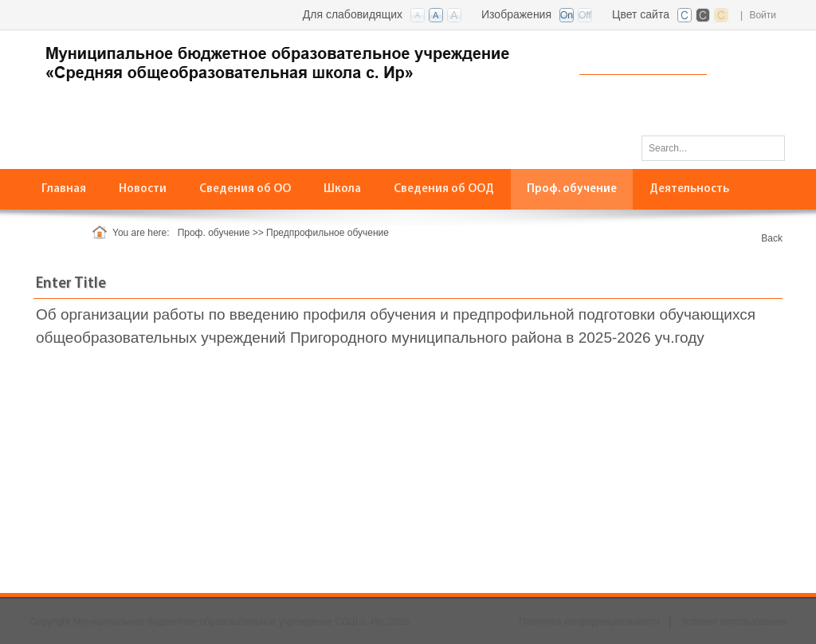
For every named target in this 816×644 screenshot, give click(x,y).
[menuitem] (245, 189)
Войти (763, 15)
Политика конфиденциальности (589, 622)
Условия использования (734, 622)
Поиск (767, 147)
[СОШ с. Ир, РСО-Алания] (296, 61)
